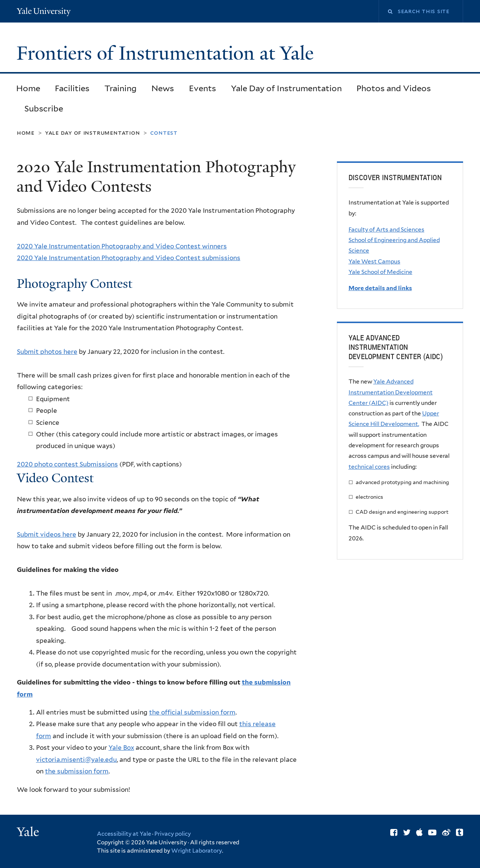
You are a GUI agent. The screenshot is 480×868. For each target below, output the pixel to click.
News (163, 88)
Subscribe (44, 108)
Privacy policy (173, 834)
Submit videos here (47, 534)
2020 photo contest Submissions (67, 464)
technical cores (369, 467)
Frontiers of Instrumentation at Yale (168, 53)
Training (121, 88)
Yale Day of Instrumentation (286, 88)
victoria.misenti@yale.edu (76, 760)
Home (28, 88)
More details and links (380, 288)
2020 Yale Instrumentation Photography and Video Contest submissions (129, 258)
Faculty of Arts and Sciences (386, 229)
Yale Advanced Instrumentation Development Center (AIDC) (391, 392)
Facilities (72, 88)
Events (202, 88)
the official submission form (192, 712)
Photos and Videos (394, 88)
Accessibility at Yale (124, 834)
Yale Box (121, 748)
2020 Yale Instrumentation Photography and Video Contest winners (122, 246)
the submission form (77, 771)
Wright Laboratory (197, 851)
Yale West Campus (374, 261)
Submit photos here (47, 352)
